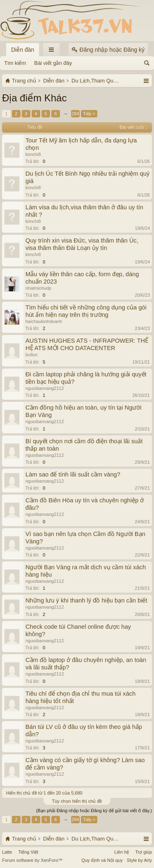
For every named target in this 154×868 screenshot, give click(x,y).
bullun (31, 355)
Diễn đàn (23, 50)
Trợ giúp (144, 852)
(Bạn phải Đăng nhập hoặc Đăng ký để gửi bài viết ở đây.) (94, 811)
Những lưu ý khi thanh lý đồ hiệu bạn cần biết (86, 600)
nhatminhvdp (38, 288)
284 (75, 114)
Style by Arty (139, 860)
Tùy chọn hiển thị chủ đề (77, 801)
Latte (7, 852)
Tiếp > (89, 114)
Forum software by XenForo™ (32, 860)
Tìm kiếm (15, 63)
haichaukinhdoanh (44, 321)
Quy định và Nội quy (102, 860)
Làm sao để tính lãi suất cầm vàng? (73, 474)
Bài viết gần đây (53, 63)
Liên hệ (122, 852)
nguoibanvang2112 (45, 388)
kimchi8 (33, 154)
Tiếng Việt (28, 852)
